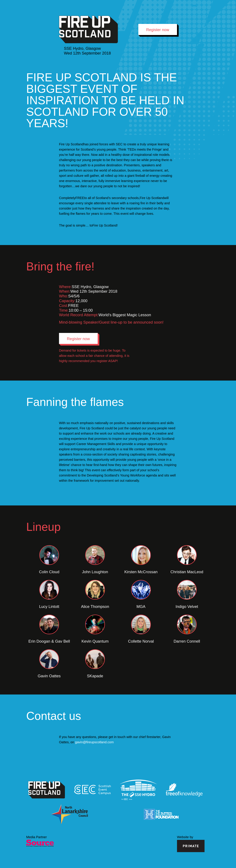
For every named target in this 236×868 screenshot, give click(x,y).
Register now (158, 30)
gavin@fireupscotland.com (94, 742)
